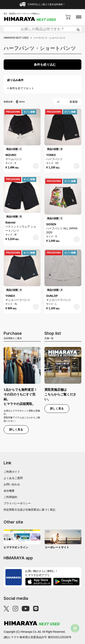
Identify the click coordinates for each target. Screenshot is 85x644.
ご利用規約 (10, 497)
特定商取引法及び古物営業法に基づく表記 (29, 510)
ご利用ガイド (12, 472)
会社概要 (9, 491)
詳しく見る (16, 430)
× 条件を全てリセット (21, 88)
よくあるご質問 (13, 478)
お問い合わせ (12, 484)
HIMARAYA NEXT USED (16, 38)
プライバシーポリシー (17, 503)
